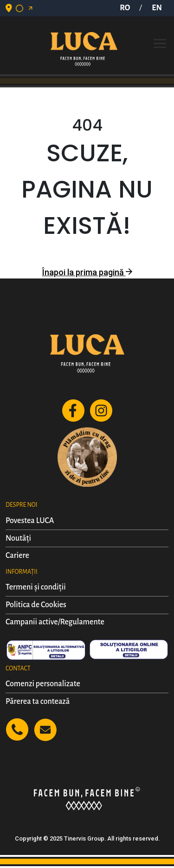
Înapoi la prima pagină (87, 272)
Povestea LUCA (30, 521)
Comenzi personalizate (43, 684)
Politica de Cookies (36, 605)
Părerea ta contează (38, 702)
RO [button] (125, 8)
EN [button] (157, 8)
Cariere (17, 556)
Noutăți (18, 538)
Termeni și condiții (36, 587)
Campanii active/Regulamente (55, 622)
